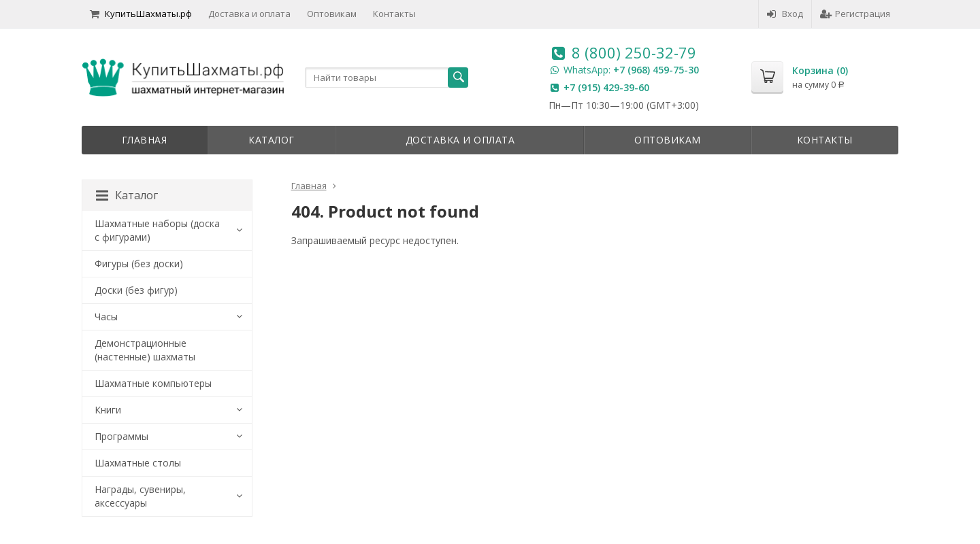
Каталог (272, 140)
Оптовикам (332, 14)
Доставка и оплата (249, 14)
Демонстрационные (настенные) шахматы (145, 350)
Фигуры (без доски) (139, 263)
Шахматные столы (138, 463)
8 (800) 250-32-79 (634, 52)
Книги (108, 410)
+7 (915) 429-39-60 (606, 87)
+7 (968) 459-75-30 (656, 70)
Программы (121, 436)
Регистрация (855, 14)
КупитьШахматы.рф (141, 14)
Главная (145, 140)
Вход (785, 14)
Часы (106, 317)
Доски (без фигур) (136, 290)
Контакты (394, 14)
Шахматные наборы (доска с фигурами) (157, 230)
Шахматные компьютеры (153, 383)
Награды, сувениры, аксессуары (140, 496)
